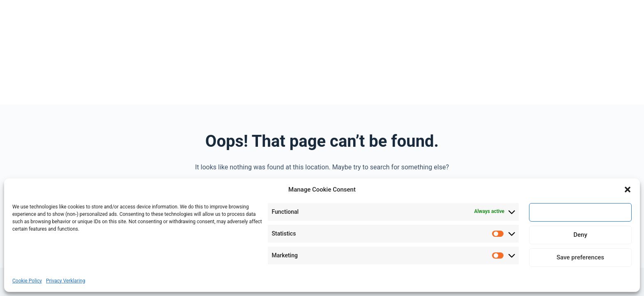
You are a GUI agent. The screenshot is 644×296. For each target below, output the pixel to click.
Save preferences (580, 257)
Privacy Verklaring (66, 281)
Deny (580, 235)
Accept (580, 212)
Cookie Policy (27, 281)
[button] (628, 190)
